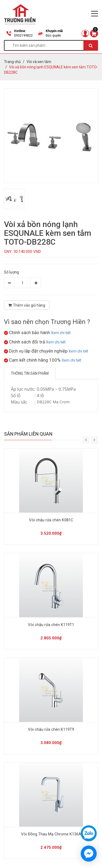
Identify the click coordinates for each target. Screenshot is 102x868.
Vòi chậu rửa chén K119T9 (51, 729)
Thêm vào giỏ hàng (27, 305)
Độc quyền (53, 36)
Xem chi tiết (61, 333)
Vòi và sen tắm (39, 62)
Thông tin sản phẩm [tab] (30, 373)
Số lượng (11, 272)
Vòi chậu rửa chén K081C (51, 520)
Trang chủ (12, 62)
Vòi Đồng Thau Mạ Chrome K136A (51, 834)
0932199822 (23, 36)
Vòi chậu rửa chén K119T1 (51, 625)
